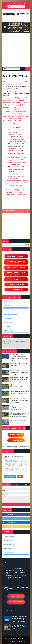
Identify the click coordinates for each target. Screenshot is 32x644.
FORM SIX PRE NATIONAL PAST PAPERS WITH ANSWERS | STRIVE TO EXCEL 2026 (20, 400)
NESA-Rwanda (8, 318)
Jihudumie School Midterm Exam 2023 (16, 116)
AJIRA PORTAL (9, 549)
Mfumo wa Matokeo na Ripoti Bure (16, 274)
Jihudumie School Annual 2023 (16, 158)
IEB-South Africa (9, 310)
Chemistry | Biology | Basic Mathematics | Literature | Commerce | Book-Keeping (16, 100)
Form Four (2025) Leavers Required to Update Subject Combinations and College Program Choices (20, 372)
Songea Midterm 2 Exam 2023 (12, 121)
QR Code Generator (16, 289)
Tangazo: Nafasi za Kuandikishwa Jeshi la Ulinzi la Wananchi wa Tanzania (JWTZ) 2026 (19, 408)
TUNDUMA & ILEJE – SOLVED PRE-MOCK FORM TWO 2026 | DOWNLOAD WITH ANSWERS (20, 415)
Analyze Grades (10, 476)
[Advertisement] (16, 51)
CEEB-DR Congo (9, 331)
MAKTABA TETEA (9, 553)
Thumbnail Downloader (16, 284)
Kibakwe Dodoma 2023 (16, 139)
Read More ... (9, 579)
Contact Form (7, 484)
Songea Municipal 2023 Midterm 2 (15, 183)
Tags (25, 484)
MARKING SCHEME (16, 114)
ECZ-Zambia (8, 327)
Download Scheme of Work (16, 268)
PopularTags (16, 484)
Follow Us (16, 435)
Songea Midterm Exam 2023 (16, 142)
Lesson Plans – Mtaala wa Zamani (16, 262)
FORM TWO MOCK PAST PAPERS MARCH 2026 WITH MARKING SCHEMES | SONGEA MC (20, 379)
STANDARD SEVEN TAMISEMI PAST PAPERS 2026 (19, 627)
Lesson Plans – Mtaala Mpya (16, 256)
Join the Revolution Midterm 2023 (16, 112)
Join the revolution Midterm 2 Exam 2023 (16, 181)
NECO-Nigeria (8, 323)
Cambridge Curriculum (11, 314)
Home (28, 446)
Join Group (16, 440)
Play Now (16, 279)
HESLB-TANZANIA (9, 545)
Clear (20, 476)
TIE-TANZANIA (8, 540)
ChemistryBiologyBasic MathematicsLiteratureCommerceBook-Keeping (16, 192)
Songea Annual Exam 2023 (16, 119)
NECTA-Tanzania (9, 302)
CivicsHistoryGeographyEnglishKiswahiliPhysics (16, 105)
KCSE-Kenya (8, 306)
